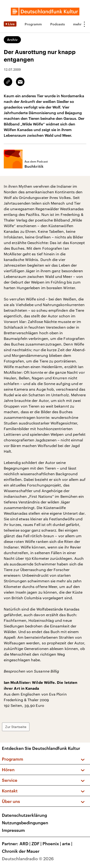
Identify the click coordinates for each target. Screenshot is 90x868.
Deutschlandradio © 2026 (28, 859)
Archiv (12, 40)
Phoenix (52, 844)
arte (68, 844)
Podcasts (58, 24)
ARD (25, 844)
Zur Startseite (16, 727)
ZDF (37, 844)
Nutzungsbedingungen (25, 823)
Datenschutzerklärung (24, 815)
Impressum (13, 830)
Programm (33, 24)
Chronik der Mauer (21, 851)
